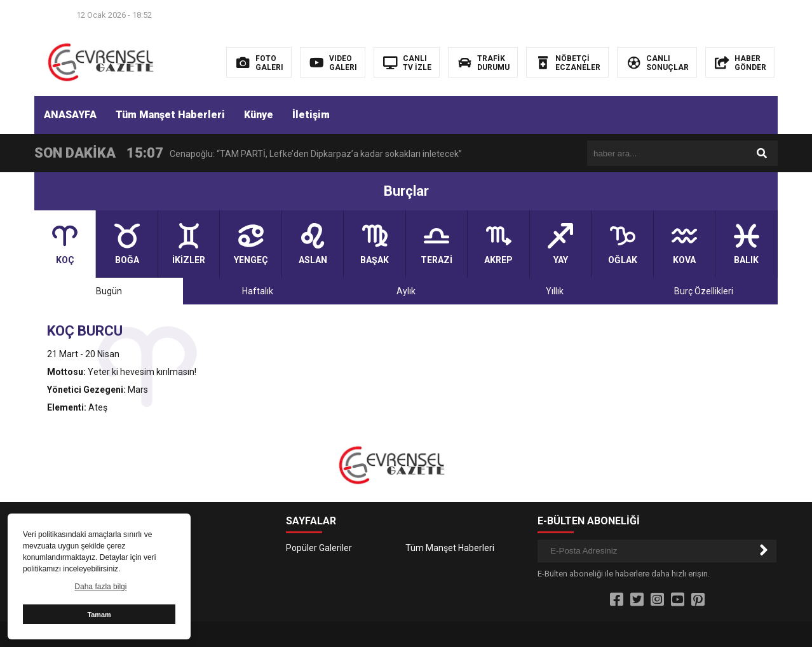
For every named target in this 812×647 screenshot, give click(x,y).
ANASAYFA (70, 115)
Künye (259, 115)
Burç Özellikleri (704, 291)
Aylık (406, 291)
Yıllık (555, 291)
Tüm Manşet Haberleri (170, 115)
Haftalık (258, 291)
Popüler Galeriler (319, 548)
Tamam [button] (99, 615)
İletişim (311, 115)
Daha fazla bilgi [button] (100, 587)
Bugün (109, 291)
